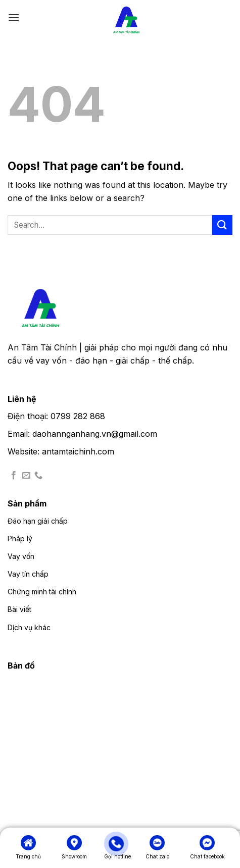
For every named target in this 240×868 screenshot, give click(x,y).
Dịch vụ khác (29, 627)
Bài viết (19, 609)
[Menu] (14, 17)
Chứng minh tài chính (42, 592)
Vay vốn (21, 556)
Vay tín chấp (28, 574)
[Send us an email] (26, 476)
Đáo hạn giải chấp (38, 521)
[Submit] (222, 225)
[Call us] (38, 476)
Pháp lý (20, 539)
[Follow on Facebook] (14, 476)
